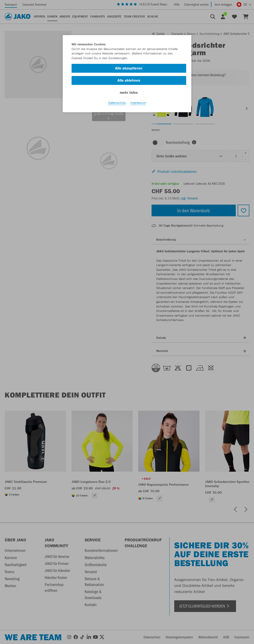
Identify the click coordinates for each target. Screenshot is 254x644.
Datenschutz (117, 103)
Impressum (138, 103)
